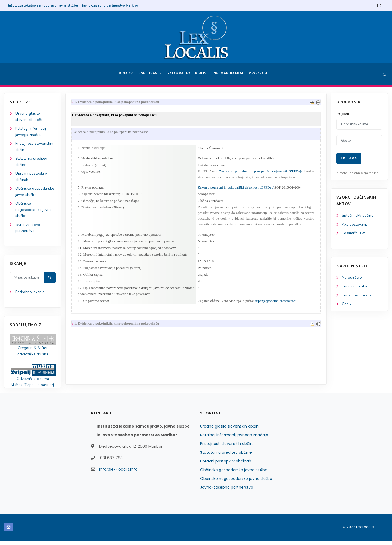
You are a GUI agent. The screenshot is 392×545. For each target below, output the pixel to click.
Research (259, 74)
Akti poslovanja (355, 225)
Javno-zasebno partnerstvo (227, 492)
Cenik (347, 305)
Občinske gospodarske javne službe (234, 474)
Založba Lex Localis (188, 74)
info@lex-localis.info (118, 474)
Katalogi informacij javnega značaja (234, 439)
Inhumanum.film (228, 74)
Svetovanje (151, 74)
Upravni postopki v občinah (226, 465)
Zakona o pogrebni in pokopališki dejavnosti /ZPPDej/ (260, 172)
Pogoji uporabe (355, 287)
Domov (125, 74)
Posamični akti (354, 234)
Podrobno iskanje (30, 296)
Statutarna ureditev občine (226, 457)
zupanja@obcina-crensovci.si (276, 304)
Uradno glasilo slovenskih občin (229, 431)
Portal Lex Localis (357, 296)
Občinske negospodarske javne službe (34, 212)
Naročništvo (352, 278)
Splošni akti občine (358, 216)
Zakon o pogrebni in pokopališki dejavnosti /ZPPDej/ (236, 188)
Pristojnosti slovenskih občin (226, 448)
